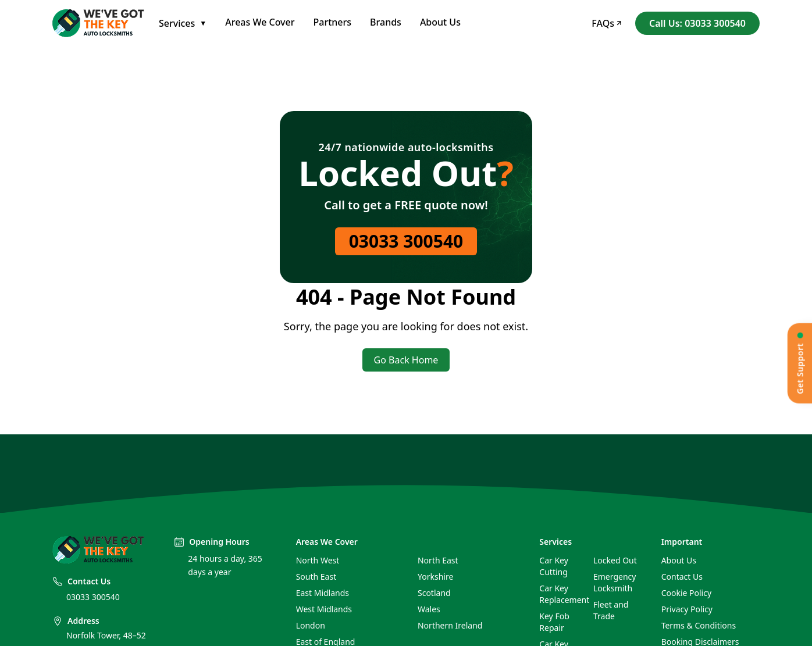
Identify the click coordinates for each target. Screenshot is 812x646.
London (311, 625)
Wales (429, 609)
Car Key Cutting (554, 566)
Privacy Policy (687, 609)
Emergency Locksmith (615, 582)
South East (316, 577)
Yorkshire (435, 577)
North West (318, 560)
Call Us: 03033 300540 (697, 23)
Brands (386, 22)
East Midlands (323, 593)
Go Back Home (406, 360)
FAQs (606, 23)
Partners (333, 22)
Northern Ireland (450, 625)
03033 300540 (406, 241)
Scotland (434, 593)
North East (438, 560)
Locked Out (615, 560)
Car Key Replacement (562, 594)
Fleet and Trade (611, 610)
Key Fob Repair (554, 622)
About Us (440, 22)
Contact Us (682, 577)
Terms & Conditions (699, 625)
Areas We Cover (260, 22)
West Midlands (324, 609)
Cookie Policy (686, 593)
